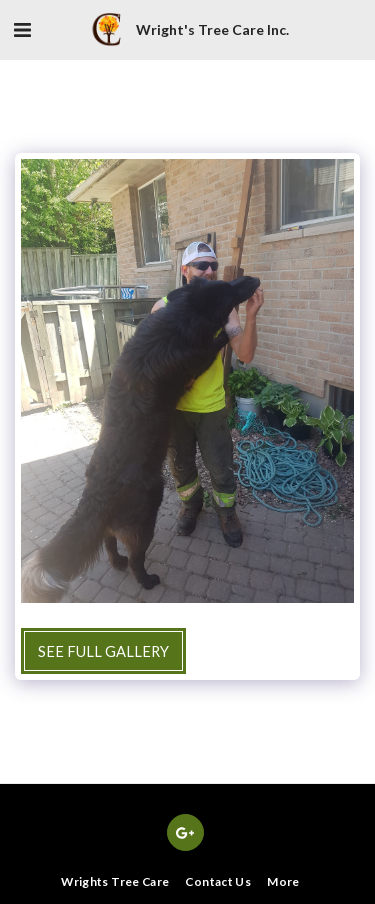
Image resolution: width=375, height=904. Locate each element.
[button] (22, 29)
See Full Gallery (103, 651)
